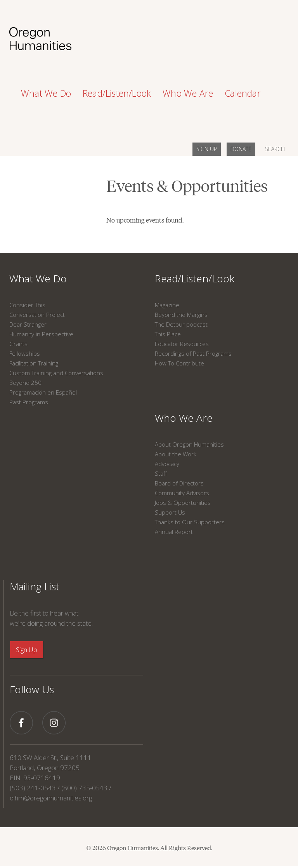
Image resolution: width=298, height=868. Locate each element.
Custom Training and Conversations (56, 373)
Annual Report (174, 532)
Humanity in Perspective (41, 334)
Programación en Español (43, 392)
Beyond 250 (25, 383)
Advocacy (167, 464)
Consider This (27, 305)
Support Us (170, 512)
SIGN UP (207, 149)
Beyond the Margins (181, 315)
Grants (18, 344)
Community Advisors (182, 493)
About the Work (176, 454)
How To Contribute (179, 363)
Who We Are (184, 418)
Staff (161, 473)
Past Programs (29, 402)
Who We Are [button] (188, 93)
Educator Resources (182, 344)
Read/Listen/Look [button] (117, 93)
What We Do (38, 278)
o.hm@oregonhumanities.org (51, 798)
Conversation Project (37, 315)
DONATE (241, 149)
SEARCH (275, 149)
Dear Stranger (28, 324)
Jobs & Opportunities (183, 503)
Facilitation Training (34, 363)
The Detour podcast (181, 324)
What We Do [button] (46, 93)
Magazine (167, 305)
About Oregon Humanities (189, 444)
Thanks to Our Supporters (190, 522)
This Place (168, 334)
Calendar (243, 93)
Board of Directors (179, 483)
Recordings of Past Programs (193, 353)
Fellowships (25, 353)
